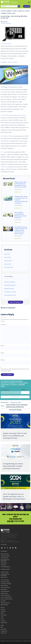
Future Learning (6, 11)
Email (3, 353)
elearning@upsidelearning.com (12, 542)
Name (3, 346)
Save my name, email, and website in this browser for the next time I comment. (15, 370)
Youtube (5, 152)
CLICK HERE (10, 521)
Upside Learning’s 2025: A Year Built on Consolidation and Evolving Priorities (15, 436)
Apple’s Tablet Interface (10, 62)
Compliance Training (10, 292)
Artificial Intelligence (10, 282)
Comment (4, 324)
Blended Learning (9, 289)
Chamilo (5, 136)
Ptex (7, 118)
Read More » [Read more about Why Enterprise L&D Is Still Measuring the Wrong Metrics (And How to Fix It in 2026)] (18, 192)
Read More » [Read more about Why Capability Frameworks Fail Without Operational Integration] (18, 222)
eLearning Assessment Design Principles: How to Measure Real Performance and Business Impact (21, 230)
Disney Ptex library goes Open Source (14, 115)
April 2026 (7, 254)
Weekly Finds (11, 13)
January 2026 (8, 264)
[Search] (19, 6)
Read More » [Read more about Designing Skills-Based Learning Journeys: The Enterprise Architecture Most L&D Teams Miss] (18, 208)
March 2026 (7, 257)
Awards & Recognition (10, 285)
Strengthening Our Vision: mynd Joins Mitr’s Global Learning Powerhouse (13, 466)
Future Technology (18, 11)
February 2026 (8, 261)
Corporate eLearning (10, 295)
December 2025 (9, 267)
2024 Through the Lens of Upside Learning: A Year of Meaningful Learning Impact (14, 496)
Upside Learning (11, 407)
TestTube (4, 167)
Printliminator (7, 44)
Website (3, 360)
